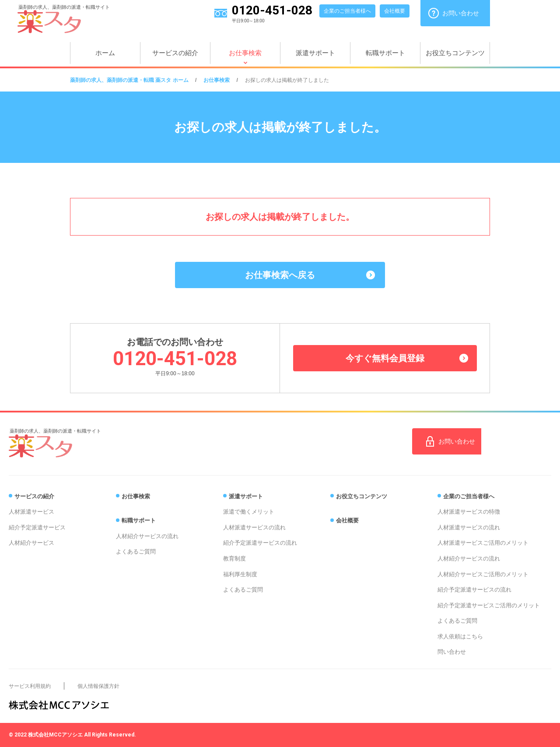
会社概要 (395, 11)
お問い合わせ (461, 13)
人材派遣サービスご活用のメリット (483, 543)
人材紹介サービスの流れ (147, 536)
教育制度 (234, 558)
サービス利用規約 (30, 686)
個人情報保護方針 (98, 686)
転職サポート (385, 53)
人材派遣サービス (31, 512)
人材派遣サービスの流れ (254, 527)
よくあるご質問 (136, 551)
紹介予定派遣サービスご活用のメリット (489, 605)
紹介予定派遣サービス (37, 527)
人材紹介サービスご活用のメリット (483, 574)
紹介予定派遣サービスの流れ (260, 543)
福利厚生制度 (240, 574)
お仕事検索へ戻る (280, 275)
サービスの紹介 (175, 53)
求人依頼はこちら (460, 636)
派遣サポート (315, 53)
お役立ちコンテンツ (455, 53)
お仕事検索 (245, 53)
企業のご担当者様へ (347, 11)
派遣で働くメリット (249, 512)
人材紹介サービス (31, 543)
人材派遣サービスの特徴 (469, 512)
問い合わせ (452, 652)
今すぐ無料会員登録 (385, 358)
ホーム (105, 53)
